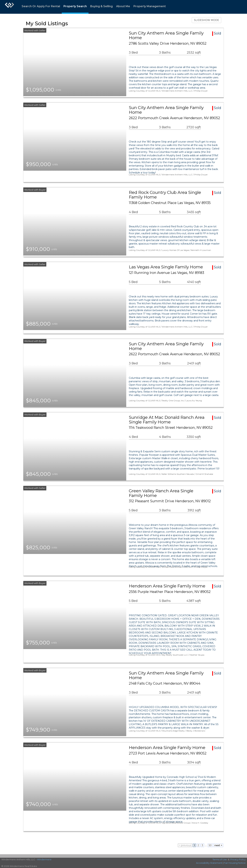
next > (218, 845)
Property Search (75, 6)
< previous (185, 845)
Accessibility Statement (209, 863)
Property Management (150, 6)
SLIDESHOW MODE (207, 20)
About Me (123, 6)
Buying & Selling (101, 6)
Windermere (44, 859)
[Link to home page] (9, 7)
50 (210, 845)
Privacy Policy (238, 859)
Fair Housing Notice (235, 863)
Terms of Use (220, 859)
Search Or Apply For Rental (41, 6)
